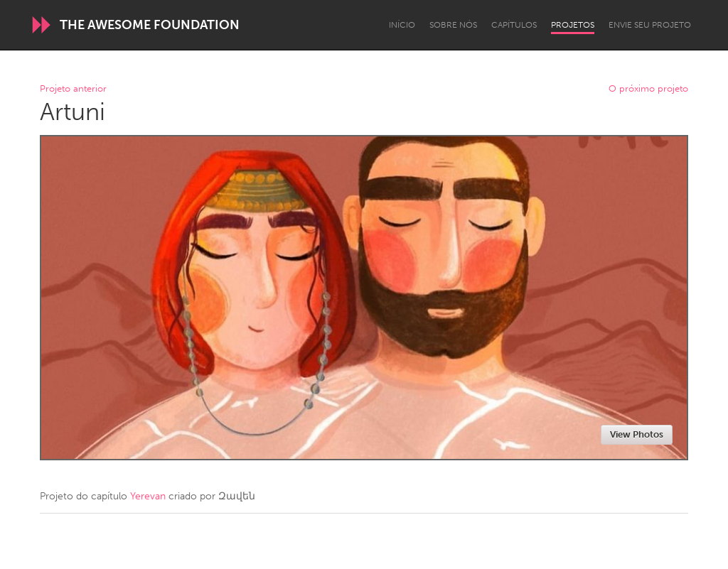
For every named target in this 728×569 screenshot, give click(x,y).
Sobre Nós (453, 25)
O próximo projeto (648, 89)
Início (402, 25)
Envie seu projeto (650, 25)
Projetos (573, 25)
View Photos (637, 434)
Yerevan (148, 496)
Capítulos (514, 25)
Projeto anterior (73, 89)
